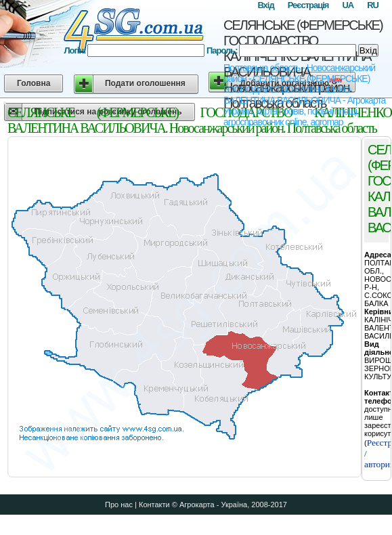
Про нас (119, 505)
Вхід (265, 5)
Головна (34, 83)
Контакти (154, 505)
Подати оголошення (145, 83)
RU (373, 5)
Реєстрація (308, 5)
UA (348, 5)
